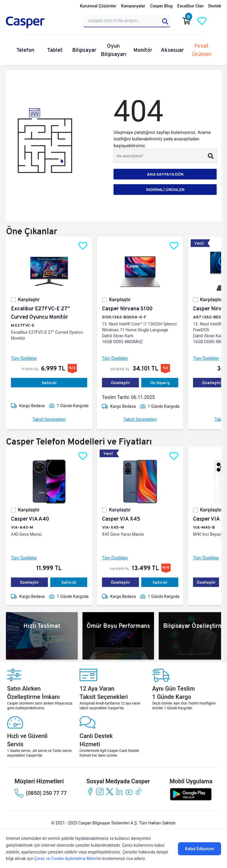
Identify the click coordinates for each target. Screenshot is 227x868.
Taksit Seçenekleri (49, 419)
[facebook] (90, 791)
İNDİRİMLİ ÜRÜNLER (165, 190)
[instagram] (100, 791)
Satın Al (49, 383)
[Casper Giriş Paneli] (217, 21)
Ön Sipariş (160, 383)
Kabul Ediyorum (200, 849)
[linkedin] (119, 791)
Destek (215, 6)
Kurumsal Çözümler (98, 6)
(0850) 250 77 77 (40, 793)
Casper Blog (161, 6)
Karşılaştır (29, 300)
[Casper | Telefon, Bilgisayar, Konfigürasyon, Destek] (41, 23)
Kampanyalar (133, 6)
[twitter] (110, 791)
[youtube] (129, 791)
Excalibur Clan (190, 6)
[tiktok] (139, 791)
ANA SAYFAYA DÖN (165, 174)
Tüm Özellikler (24, 358)
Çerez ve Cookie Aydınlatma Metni (66, 859)
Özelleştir (120, 383)
